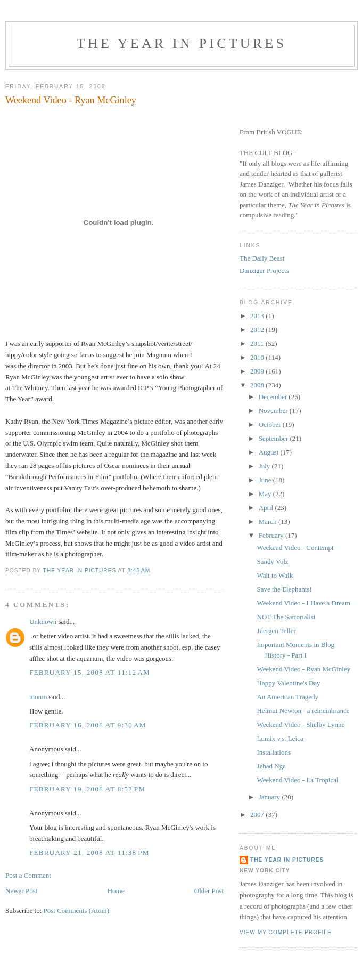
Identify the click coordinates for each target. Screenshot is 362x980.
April (267, 508)
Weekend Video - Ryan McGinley (303, 669)
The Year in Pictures (182, 43)
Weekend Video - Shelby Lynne (301, 724)
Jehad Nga (271, 766)
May (266, 494)
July (265, 466)
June (266, 480)
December (274, 397)
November (274, 411)
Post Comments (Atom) (77, 910)
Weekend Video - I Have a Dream (303, 603)
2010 (258, 357)
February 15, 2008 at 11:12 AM (90, 672)
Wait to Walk (275, 575)
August (270, 452)
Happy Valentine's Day (288, 683)
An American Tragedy (287, 697)
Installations (274, 752)
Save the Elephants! (284, 589)
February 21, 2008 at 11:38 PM (89, 852)
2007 (258, 815)
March (269, 521)
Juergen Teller (276, 631)
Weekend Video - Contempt (295, 548)
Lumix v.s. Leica (280, 738)
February (272, 535)
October (271, 424)
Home (116, 891)
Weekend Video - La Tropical (297, 780)
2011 (258, 343)
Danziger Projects (264, 270)
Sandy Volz (272, 561)
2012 (258, 330)
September (274, 438)
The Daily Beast (262, 258)
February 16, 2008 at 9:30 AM (88, 725)
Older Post (209, 891)
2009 (258, 371)
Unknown (43, 622)
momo (38, 697)
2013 (258, 316)
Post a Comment (28, 875)
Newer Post (21, 891)
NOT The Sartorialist (286, 617)
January (270, 797)
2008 (258, 385)
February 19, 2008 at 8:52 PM (87, 789)
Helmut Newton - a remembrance (303, 711)
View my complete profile (286, 932)
